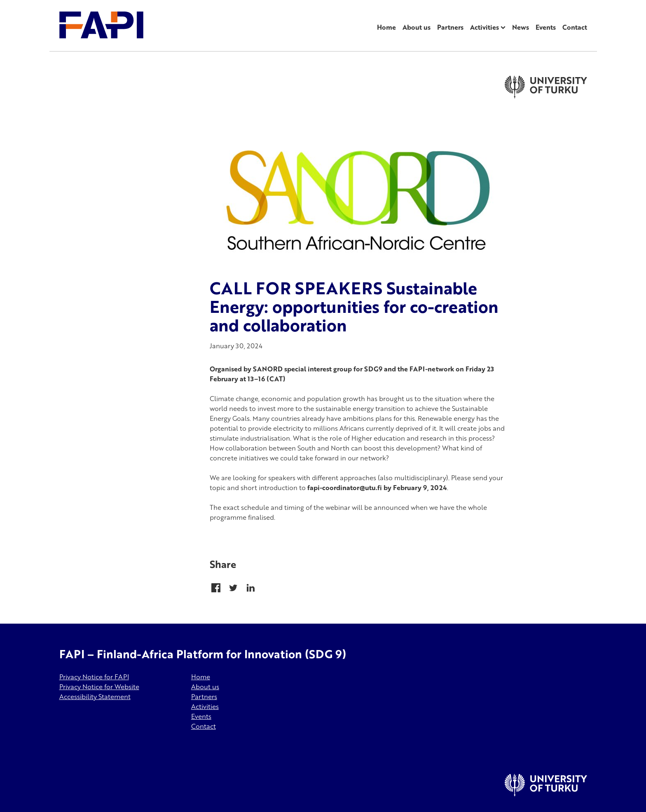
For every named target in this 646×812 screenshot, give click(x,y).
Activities (485, 27)
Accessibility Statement (95, 697)
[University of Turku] (546, 794)
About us (417, 27)
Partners (450, 27)
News (521, 27)
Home (386, 27)
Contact (575, 27)
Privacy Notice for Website (99, 687)
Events (546, 27)
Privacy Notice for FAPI (94, 677)
